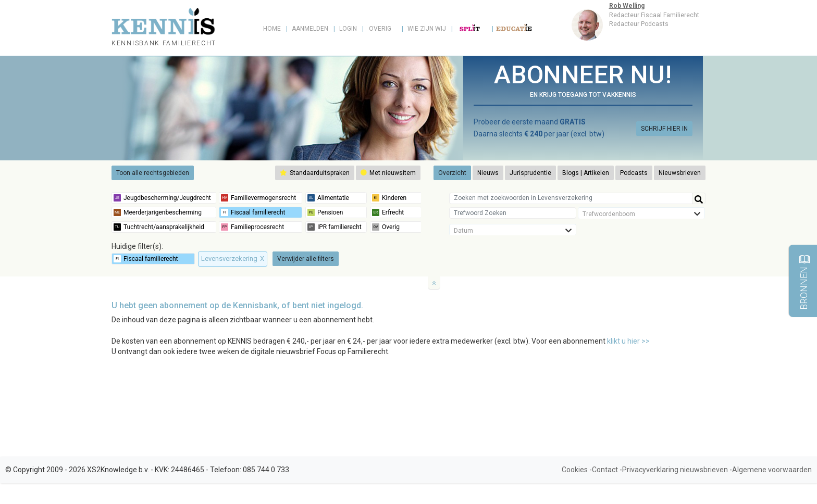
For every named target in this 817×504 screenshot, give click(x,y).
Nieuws (488, 173)
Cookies (575, 470)
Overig (380, 29)
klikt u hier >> (628, 341)
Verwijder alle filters (306, 259)
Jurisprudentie (530, 173)
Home (272, 29)
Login (348, 29)
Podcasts (634, 173)
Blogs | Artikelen (586, 173)
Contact (605, 470)
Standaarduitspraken (315, 173)
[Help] (699, 198)
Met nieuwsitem (388, 173)
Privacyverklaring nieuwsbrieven (675, 470)
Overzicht (452, 173)
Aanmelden (310, 29)
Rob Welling (627, 6)
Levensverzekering (233, 259)
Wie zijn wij (427, 29)
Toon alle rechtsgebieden (153, 173)
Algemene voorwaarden (772, 470)
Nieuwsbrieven (680, 173)
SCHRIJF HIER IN (664, 129)
